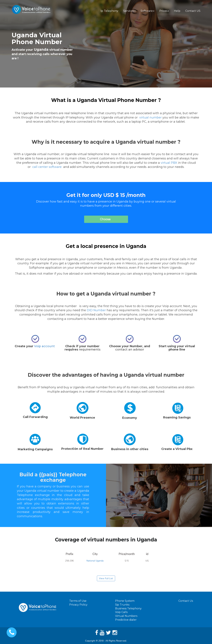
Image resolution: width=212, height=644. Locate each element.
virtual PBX (169, 163)
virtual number (150, 117)
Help (177, 11)
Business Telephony (128, 608)
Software (147, 11)
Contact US (193, 11)
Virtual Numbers (126, 616)
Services (129, 11)
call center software (47, 167)
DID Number (96, 310)
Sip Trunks (122, 605)
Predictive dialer (126, 620)
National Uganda (95, 561)
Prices (164, 11)
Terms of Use (78, 601)
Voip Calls (121, 612)
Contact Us (186, 601)
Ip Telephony (109, 11)
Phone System (125, 601)
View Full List (106, 578)
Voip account (45, 346)
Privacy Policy (78, 605)
